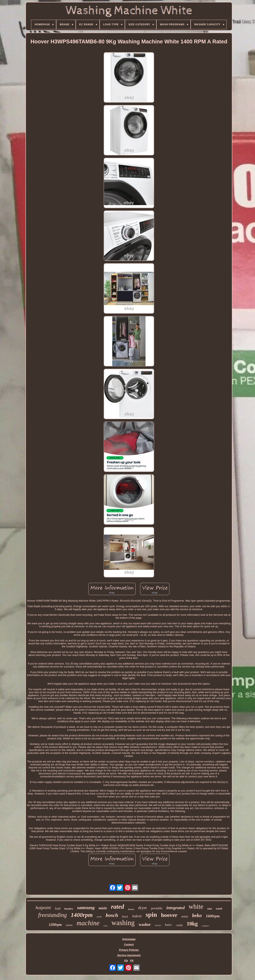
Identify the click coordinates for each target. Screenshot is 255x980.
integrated (176, 908)
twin (106, 926)
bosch (112, 915)
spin (151, 915)
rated (117, 907)
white (196, 907)
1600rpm (213, 916)
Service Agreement (129, 955)
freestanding (52, 915)
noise (185, 916)
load (58, 908)
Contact (129, 944)
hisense (131, 909)
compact (205, 926)
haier (169, 925)
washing (123, 923)
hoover (169, 915)
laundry (69, 909)
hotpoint (43, 908)
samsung (86, 908)
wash (219, 909)
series (69, 925)
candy (179, 925)
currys (158, 925)
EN (126, 961)
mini (209, 909)
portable (157, 908)
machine (88, 923)
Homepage (129, 939)
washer (145, 924)
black (125, 917)
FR (132, 961)
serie (99, 917)
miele (103, 908)
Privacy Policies (129, 950)
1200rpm (55, 925)
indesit (137, 916)
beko (197, 915)
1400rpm (82, 915)
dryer (142, 908)
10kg (192, 924)
